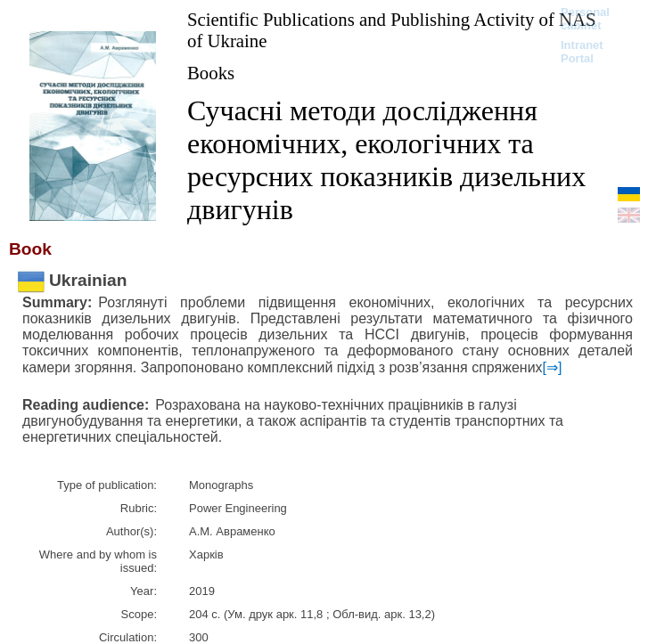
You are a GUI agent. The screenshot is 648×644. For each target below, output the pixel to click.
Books (211, 73)
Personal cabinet (585, 19)
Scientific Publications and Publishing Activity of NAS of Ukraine (392, 30)
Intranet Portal (582, 52)
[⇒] (553, 367)
